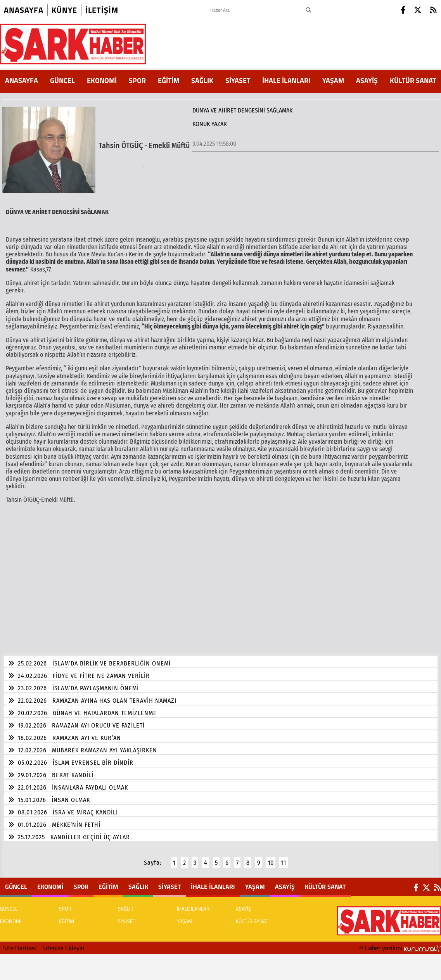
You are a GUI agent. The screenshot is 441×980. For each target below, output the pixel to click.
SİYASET (238, 80)
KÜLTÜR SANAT (413, 80)
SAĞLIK (202, 80)
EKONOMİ (102, 80)
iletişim (102, 10)
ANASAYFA (22, 80)
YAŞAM (333, 80)
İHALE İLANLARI (286, 80)
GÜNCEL (62, 80)
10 (271, 858)
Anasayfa (24, 10)
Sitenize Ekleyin (63, 943)
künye (64, 10)
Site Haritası (20, 943)
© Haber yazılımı (400, 943)
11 (284, 858)
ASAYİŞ (367, 80)
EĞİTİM (169, 80)
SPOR (137, 80)
